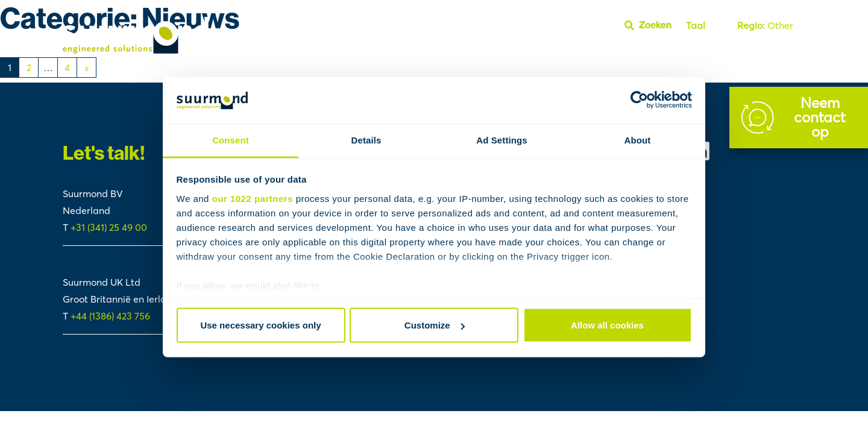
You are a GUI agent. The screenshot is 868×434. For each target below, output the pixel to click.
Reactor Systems (535, 53)
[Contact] (799, 118)
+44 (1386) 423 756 (110, 316)
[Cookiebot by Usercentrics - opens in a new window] (639, 100)
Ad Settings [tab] (502, 140)
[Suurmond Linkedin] (747, 151)
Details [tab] (366, 140)
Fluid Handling (461, 53)
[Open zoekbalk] (653, 25)
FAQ (748, 53)
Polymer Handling (617, 53)
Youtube (784, 53)
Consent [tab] (231, 140)
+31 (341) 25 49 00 (110, 227)
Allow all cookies (607, 325)
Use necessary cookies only (260, 325)
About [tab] (638, 140)
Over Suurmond (695, 53)
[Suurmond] (136, 50)
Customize (435, 325)
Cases (410, 53)
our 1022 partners (253, 198)
